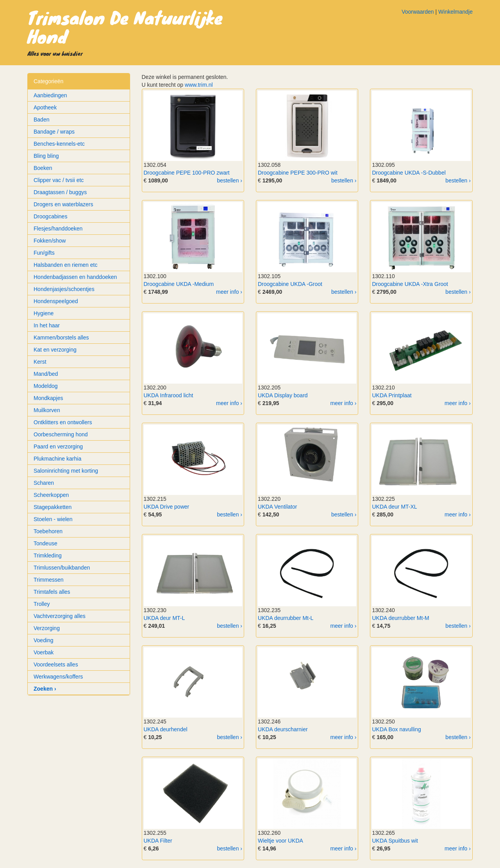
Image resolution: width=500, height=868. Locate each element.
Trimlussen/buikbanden (62, 568)
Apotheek (45, 107)
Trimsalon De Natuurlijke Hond (125, 27)
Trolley (42, 604)
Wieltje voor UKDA (280, 841)
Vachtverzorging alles (60, 616)
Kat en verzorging (55, 350)
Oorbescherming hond (61, 434)
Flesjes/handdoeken (58, 229)
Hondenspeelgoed (56, 301)
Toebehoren (48, 531)
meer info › (229, 292)
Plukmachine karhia (57, 459)
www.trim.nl (199, 85)
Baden (41, 120)
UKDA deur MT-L (164, 618)
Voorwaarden (418, 12)
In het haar (47, 325)
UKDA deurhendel (166, 729)
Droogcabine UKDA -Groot (290, 284)
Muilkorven (47, 410)
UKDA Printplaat (392, 395)
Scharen (44, 483)
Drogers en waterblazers (63, 204)
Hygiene (44, 313)
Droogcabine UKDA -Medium (179, 284)
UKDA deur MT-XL (394, 507)
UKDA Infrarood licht (169, 395)
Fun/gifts (44, 253)
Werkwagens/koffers (58, 677)
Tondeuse (46, 543)
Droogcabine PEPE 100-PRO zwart (187, 173)
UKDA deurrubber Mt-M (400, 618)
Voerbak (44, 652)
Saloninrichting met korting (66, 471)
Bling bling (46, 156)
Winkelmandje (455, 12)
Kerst (40, 362)
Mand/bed (46, 374)
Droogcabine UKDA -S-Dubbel (409, 173)
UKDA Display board (283, 395)
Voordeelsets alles (56, 664)
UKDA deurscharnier (283, 729)
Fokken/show (50, 241)
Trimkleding (48, 555)
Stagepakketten (53, 507)
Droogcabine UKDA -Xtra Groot (410, 284)
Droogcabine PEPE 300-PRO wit (298, 173)
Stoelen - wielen (53, 519)
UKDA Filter (158, 841)
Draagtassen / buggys (60, 192)
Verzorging (47, 628)
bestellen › (229, 180)
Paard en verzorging (58, 447)
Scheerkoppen (51, 495)
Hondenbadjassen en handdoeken (75, 277)
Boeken (43, 168)
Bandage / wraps (54, 132)
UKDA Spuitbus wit (395, 841)
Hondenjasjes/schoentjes (64, 289)
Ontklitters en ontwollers (63, 422)
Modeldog (46, 386)
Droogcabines (50, 216)
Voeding (44, 640)
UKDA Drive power (167, 507)
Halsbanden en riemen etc (65, 265)
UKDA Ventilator (277, 507)
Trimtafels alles (52, 592)
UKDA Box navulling (396, 729)
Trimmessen (49, 580)
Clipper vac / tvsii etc (59, 180)
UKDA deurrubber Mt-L (286, 618)
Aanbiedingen (50, 95)
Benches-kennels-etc (59, 144)
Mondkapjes (48, 398)
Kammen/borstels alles (61, 338)
